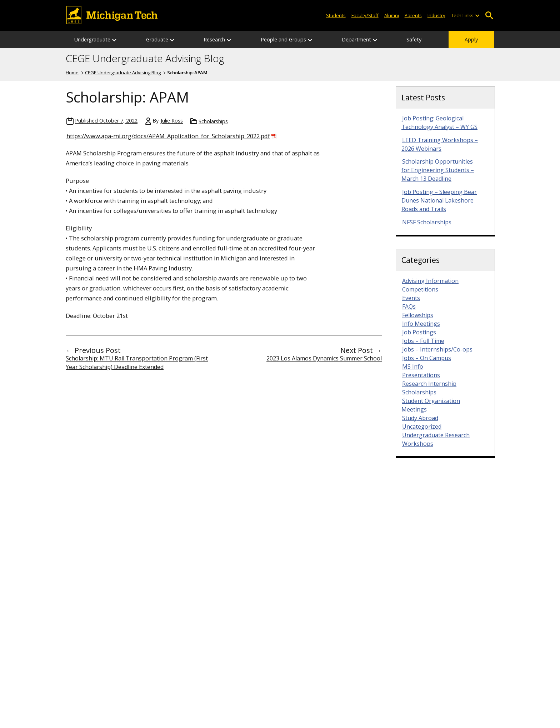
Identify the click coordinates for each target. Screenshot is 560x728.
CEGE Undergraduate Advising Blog (145, 59)
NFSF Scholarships (427, 222)
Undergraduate (92, 39)
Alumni (392, 15)
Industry (436, 15)
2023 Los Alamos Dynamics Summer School (324, 358)
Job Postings (419, 332)
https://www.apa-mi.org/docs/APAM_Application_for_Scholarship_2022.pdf (168, 136)
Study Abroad (420, 418)
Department (356, 39)
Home (72, 73)
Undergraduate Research (436, 435)
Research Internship (429, 384)
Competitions (420, 289)
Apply (471, 39)
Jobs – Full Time (423, 341)
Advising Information (430, 281)
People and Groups (283, 39)
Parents (413, 15)
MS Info (413, 367)
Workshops (418, 444)
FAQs (409, 306)
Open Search (489, 16)
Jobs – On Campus (427, 358)
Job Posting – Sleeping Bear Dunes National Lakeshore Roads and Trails (439, 200)
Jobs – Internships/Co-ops (437, 349)
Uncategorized (422, 427)
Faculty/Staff (365, 15)
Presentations (421, 375)
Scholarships (213, 121)
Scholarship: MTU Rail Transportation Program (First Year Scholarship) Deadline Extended (137, 363)
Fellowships (418, 315)
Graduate (157, 39)
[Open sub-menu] (477, 16)
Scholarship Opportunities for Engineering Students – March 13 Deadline (438, 170)
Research (214, 39)
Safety (414, 39)
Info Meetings (421, 324)
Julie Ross (172, 121)
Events (411, 298)
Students (336, 15)
